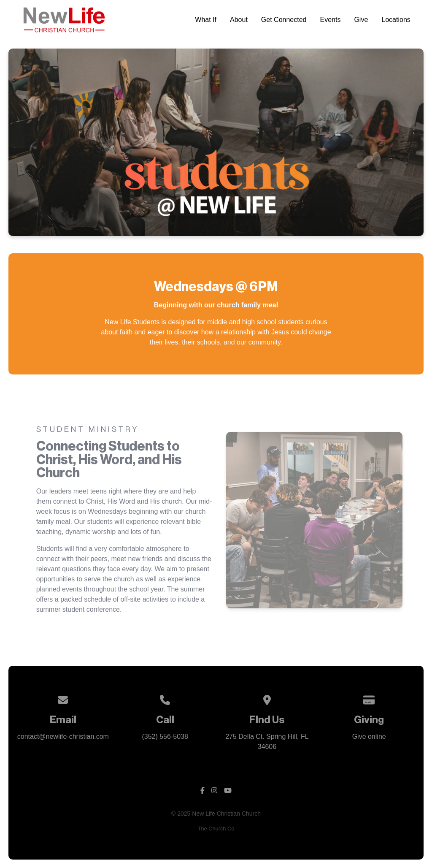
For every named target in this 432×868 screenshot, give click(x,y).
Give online (369, 736)
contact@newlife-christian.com (63, 736)
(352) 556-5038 (165, 736)
